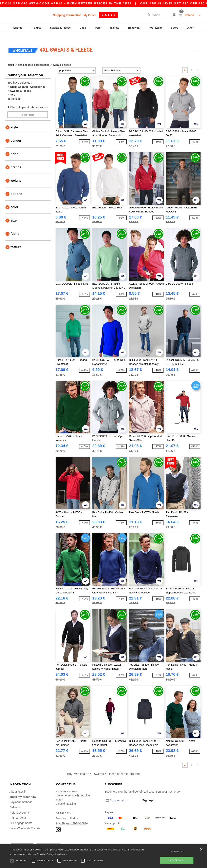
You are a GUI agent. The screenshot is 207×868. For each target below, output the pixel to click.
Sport (174, 28)
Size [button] (14, 214)
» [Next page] (198, 63)
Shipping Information (67, 15)
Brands (18, 28)
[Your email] (122, 793)
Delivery (15, 800)
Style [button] (14, 120)
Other (190, 28)
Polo (98, 28)
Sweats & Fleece (60, 28)
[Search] (158, 15)
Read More (61, 854)
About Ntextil (17, 785)
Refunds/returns (20, 806)
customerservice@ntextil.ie (73, 789)
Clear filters (28, 108)
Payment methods (21, 795)
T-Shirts (36, 28)
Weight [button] (16, 174)
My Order (90, 15)
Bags (83, 28)
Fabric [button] (15, 227)
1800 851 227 (65, 806)
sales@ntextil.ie (66, 797)
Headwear (134, 28)
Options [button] (16, 187)
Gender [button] (16, 134)
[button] (175, 15)
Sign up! (148, 793)
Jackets (114, 28)
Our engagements (21, 816)
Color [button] (14, 200)
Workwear (156, 28)
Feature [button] (16, 240)
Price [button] (14, 147)
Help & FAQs (18, 811)
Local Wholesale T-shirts (25, 821)
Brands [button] (16, 160)
